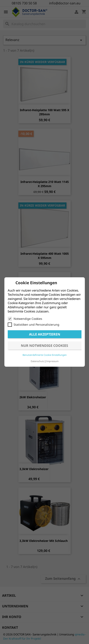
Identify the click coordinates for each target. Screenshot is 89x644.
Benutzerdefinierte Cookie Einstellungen (45, 355)
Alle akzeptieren (45, 334)
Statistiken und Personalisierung (34, 325)
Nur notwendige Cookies (44, 346)
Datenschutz (37, 361)
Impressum (52, 361)
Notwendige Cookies (25, 319)
